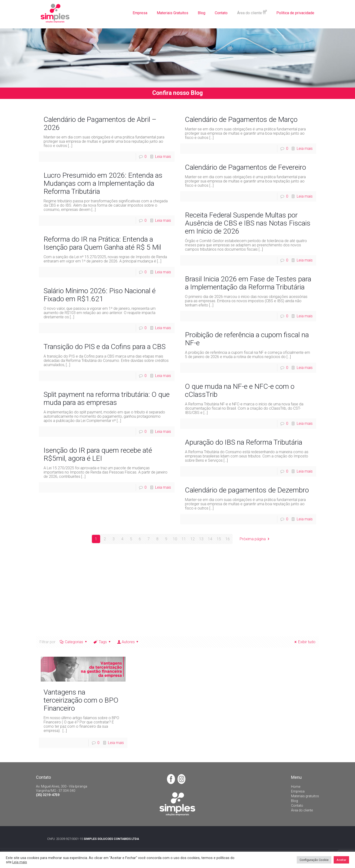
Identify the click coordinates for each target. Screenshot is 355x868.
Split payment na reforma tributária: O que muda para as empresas (107, 398)
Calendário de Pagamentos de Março (241, 119)
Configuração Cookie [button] (314, 860)
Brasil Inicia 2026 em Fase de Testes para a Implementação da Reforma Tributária (248, 283)
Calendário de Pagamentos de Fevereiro (245, 167)
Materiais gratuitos (305, 796)
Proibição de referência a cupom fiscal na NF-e (247, 339)
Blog (294, 801)
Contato (297, 806)
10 (175, 539)
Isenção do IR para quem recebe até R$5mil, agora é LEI (98, 454)
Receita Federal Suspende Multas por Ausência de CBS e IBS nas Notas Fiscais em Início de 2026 (248, 223)
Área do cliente (302, 810)
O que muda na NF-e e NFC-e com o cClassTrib (240, 390)
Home (296, 787)
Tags (102, 642)
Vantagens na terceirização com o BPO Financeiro (81, 700)
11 (184, 539)
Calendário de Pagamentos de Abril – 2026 (100, 123)
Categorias (74, 642)
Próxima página (255, 539)
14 (210, 539)
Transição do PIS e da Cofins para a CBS (105, 347)
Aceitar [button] (341, 860)
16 (228, 539)
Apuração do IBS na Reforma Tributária (244, 442)
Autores (128, 642)
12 (193, 539)
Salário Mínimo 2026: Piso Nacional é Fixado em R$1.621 (100, 295)
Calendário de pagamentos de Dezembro (247, 490)
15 (219, 539)
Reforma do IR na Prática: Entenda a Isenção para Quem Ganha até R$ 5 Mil (102, 243)
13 (201, 539)
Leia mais (163, 157)
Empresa (298, 791)
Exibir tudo (304, 642)
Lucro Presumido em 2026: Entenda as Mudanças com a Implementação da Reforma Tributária (103, 183)
